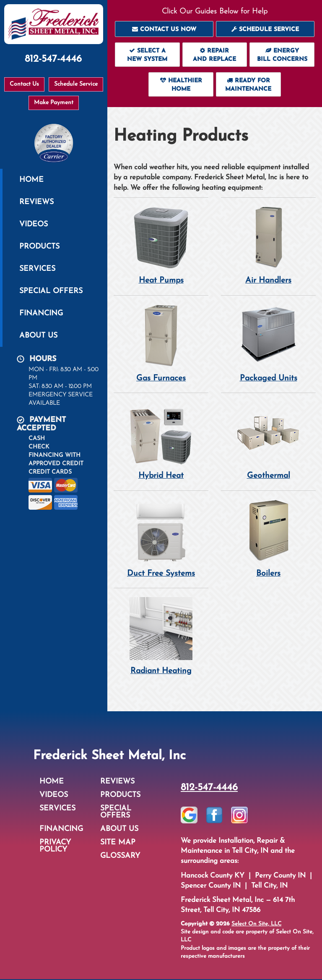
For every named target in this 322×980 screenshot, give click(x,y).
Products (39, 247)
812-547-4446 (209, 789)
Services (37, 269)
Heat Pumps (161, 245)
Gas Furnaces (161, 343)
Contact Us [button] (24, 84)
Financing (41, 313)
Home (31, 180)
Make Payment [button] (54, 103)
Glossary (120, 857)
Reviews (36, 202)
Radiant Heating (161, 637)
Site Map (118, 843)
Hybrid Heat (161, 441)
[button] (164, 29)
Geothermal (268, 441)
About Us (38, 336)
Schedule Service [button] (76, 84)
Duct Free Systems (161, 539)
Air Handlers (268, 245)
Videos (34, 224)
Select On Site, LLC (256, 925)
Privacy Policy (55, 847)
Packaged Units (268, 343)
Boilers (268, 539)
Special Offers (51, 291)
